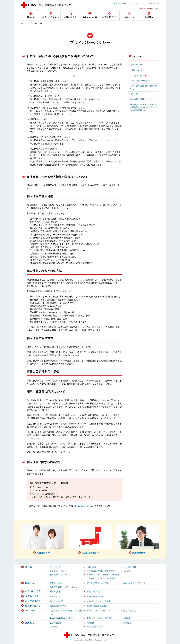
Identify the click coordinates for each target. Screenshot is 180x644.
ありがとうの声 (33, 601)
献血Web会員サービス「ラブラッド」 (65, 587)
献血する (30, 583)
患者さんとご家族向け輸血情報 (99, 618)
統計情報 (54, 627)
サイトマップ (137, 3)
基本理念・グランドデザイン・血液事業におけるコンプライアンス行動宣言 (144, 107)
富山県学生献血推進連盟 (97, 606)
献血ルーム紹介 (56, 583)
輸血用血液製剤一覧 (95, 596)
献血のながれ (55, 592)
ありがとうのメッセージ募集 (98, 601)
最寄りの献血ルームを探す (98, 583)
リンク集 (134, 94)
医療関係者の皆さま (95, 627)
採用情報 (90, 623)
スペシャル (31, 610)
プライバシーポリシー (140, 81)
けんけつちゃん (130, 611)
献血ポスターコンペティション (99, 611)
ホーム (24, 23)
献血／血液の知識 (94, 592)
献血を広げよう (33, 606)
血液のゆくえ (32, 596)
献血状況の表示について (141, 99)
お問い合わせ (153, 3)
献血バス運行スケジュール (134, 583)
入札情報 (127, 623)
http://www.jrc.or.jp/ (84, 506)
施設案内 (30, 623)
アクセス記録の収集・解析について (144, 87)
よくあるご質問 (116, 3)
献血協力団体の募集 (58, 606)
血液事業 (127, 618)
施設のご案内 (55, 623)
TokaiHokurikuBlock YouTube (61, 618)
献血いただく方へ (34, 591)
